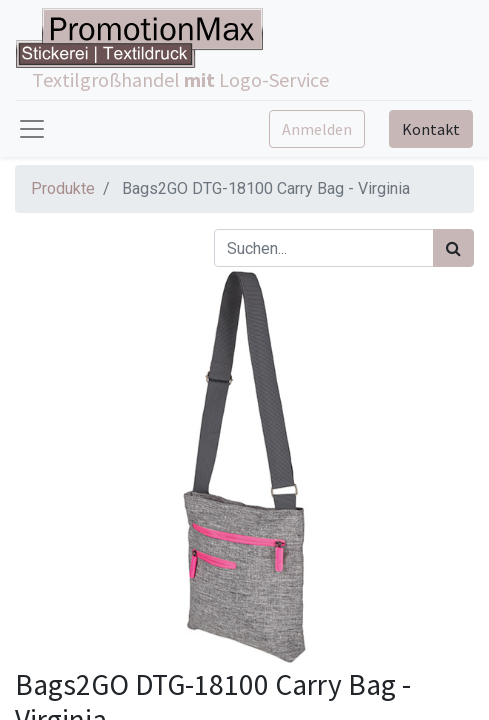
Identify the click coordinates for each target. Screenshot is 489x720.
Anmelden (317, 129)
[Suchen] (453, 248)
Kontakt (431, 129)
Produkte (63, 188)
